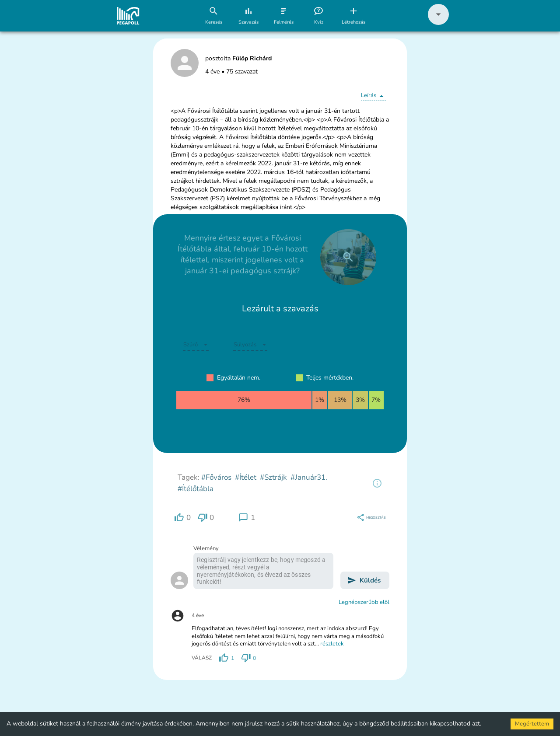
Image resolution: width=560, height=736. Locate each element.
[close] (348, 257)
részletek (332, 644)
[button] (438, 23)
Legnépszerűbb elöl (364, 602)
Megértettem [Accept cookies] (532, 724)
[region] (377, 483)
